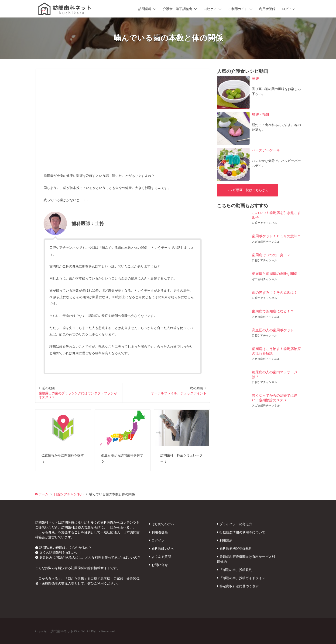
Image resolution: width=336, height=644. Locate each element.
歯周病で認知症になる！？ (273, 311)
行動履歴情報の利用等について (242, 532)
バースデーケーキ (266, 150)
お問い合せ (160, 565)
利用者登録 (267, 9)
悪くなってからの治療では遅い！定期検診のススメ (275, 398)
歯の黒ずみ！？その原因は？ (275, 292)
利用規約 (226, 540)
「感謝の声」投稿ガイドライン (242, 578)
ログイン (288, 9)
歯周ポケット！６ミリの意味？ (276, 236)
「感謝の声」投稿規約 (236, 570)
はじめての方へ (163, 524)
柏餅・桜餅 (261, 114)
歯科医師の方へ (163, 548)
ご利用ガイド (238, 9)
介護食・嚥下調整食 (178, 9)
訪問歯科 (145, 9)
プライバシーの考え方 (236, 524)
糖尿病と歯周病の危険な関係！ (276, 273)
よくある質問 (161, 557)
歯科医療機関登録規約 (236, 548)
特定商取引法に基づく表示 (239, 586)
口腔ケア (210, 9)
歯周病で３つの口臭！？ (271, 255)
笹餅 (255, 78)
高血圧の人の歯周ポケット (273, 330)
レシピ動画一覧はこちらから (247, 190)
